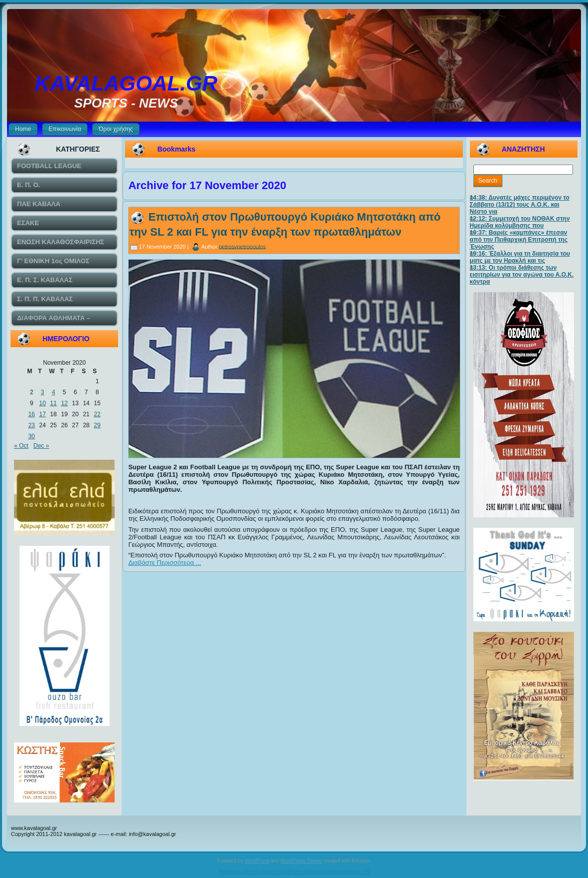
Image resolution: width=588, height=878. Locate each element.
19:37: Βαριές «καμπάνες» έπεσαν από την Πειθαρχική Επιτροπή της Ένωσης (519, 240)
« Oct (21, 446)
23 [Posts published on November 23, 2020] (31, 425)
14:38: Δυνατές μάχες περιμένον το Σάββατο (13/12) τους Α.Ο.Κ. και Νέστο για (520, 205)
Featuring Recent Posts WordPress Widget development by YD (294, 871)
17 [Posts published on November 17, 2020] (42, 414)
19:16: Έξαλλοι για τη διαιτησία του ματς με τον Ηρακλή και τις (520, 257)
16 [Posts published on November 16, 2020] (31, 414)
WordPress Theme (301, 861)
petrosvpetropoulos (242, 246)
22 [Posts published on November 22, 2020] (97, 414)
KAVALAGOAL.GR (126, 83)
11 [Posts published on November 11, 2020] (53, 403)
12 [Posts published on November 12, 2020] (64, 403)
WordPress (257, 861)
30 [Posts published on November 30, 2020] (31, 436)
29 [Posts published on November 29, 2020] (97, 425)
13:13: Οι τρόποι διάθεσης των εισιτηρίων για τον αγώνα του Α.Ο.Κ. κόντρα (522, 275)
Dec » (41, 446)
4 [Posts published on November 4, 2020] (53, 392)
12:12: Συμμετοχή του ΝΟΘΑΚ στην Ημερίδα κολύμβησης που (520, 222)
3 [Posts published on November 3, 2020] (43, 392)
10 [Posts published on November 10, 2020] (42, 403)
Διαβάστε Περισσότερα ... (165, 563)
